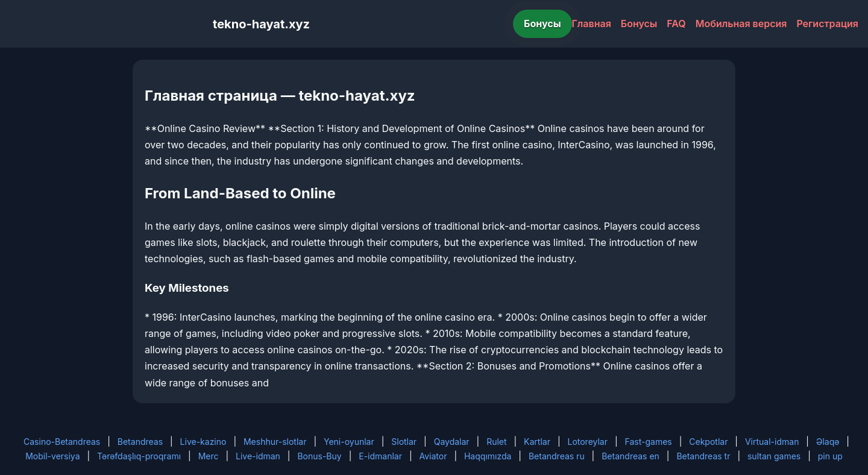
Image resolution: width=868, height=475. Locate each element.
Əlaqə (828, 442)
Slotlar (404, 442)
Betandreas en (631, 456)
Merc (209, 456)
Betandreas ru (557, 456)
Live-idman (258, 456)
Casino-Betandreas (62, 442)
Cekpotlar (708, 442)
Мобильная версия (741, 24)
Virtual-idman (772, 442)
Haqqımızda (488, 456)
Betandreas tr (703, 456)
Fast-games (649, 442)
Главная (592, 24)
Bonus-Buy (319, 456)
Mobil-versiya (52, 456)
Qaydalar (452, 442)
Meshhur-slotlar (275, 442)
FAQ (676, 24)
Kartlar (537, 442)
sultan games (774, 456)
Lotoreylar (587, 442)
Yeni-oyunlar (349, 442)
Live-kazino (203, 442)
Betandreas (140, 442)
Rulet (496, 442)
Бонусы (542, 24)
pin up (830, 456)
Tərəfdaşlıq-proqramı (139, 456)
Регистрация (827, 24)
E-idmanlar (380, 456)
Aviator (433, 456)
